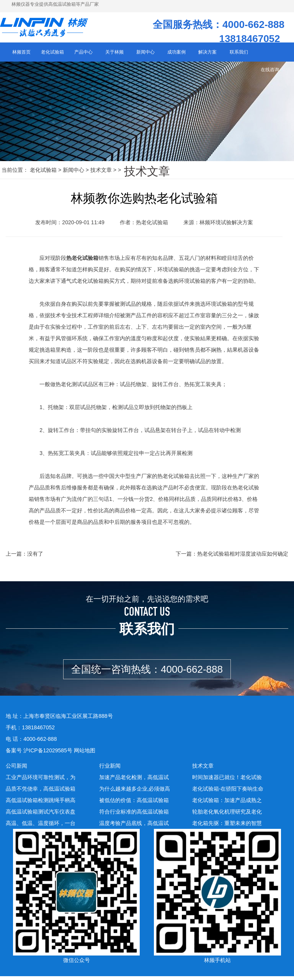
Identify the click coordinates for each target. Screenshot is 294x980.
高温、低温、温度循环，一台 (41, 827)
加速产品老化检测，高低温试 (134, 781)
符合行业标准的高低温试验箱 (134, 815)
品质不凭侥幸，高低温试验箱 (41, 792)
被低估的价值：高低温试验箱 (134, 804)
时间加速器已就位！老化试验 (227, 781)
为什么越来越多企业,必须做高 (135, 792)
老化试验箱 (43, 174)
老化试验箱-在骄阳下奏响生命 (228, 792)
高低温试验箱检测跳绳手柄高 (41, 804)
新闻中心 (73, 174)
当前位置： (15, 174)
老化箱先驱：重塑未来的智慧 (227, 827)
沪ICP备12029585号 (48, 754)
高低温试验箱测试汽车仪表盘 (41, 815)
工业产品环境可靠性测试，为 (41, 781)
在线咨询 (270, 73)
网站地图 (85, 754)
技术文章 (101, 174)
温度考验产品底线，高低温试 (134, 827)
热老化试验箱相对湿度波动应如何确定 (243, 558)
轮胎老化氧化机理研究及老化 (227, 815)
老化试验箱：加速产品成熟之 (227, 804)
